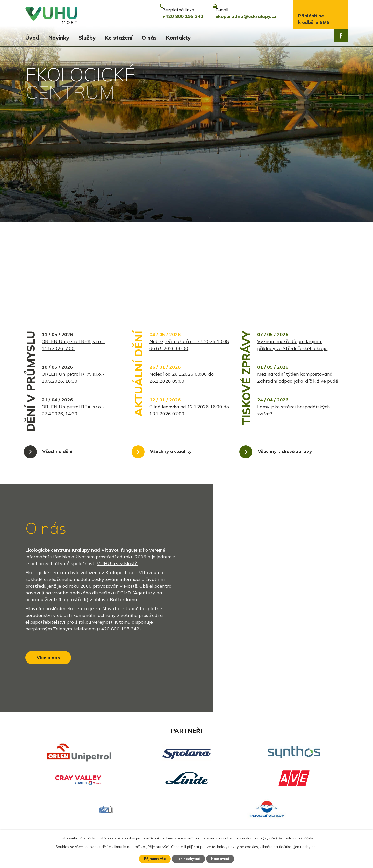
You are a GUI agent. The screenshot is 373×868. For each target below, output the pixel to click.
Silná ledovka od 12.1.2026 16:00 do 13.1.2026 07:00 (189, 333)
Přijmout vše (153, 858)
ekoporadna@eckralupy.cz (172, 804)
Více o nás (52, 587)
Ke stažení (119, 38)
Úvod (32, 38)
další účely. (304, 838)
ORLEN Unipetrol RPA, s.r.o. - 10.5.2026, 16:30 (73, 301)
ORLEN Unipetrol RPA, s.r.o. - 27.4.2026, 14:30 (73, 333)
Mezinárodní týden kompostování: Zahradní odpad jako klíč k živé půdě (298, 301)
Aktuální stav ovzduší (49, 795)
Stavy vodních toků (47, 813)
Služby (87, 38)
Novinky (59, 38)
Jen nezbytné (189, 858)
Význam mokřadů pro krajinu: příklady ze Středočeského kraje (292, 268)
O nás (149, 38)
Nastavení (223, 858)
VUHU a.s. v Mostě (117, 486)
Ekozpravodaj (40, 804)
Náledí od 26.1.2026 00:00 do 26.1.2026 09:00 (182, 301)
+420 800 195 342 (119, 552)
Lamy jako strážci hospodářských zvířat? (294, 333)
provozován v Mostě (115, 509)
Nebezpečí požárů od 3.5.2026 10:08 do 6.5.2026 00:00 (189, 268)
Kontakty (178, 38)
